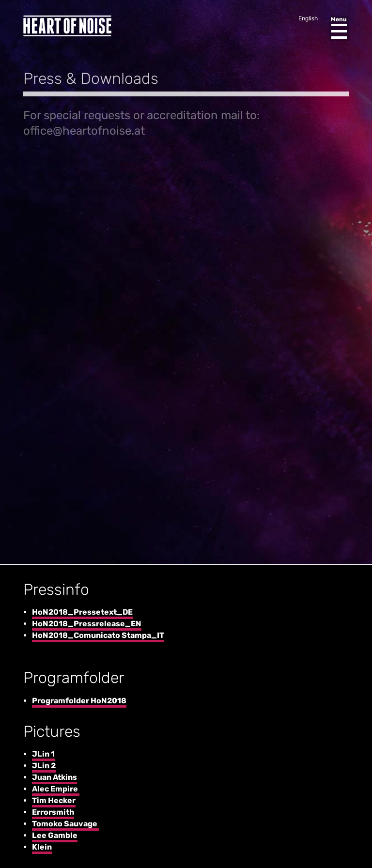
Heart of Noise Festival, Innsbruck (67, 26)
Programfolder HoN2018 (79, 701)
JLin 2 (44, 766)
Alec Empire (56, 789)
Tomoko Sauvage (65, 824)
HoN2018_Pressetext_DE (82, 612)
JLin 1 (43, 754)
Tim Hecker (54, 800)
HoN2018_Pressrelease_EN (87, 624)
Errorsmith (53, 812)
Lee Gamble (55, 835)
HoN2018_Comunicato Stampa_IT (98, 635)
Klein (42, 847)
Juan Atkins (54, 777)
